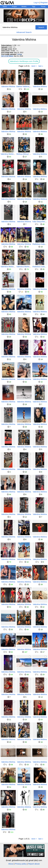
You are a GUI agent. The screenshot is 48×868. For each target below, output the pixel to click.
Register (44, 2)
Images (14, 7)
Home (5, 7)
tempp (20, 54)
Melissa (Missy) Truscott (26, 154)
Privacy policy (21, 864)
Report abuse (34, 864)
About (11, 864)
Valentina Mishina (8, 86)
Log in (36, 2)
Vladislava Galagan (40, 244)
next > (34, 66)
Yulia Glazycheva (39, 222)
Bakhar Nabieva (23, 86)
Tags (34, 7)
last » (41, 66)
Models (24, 7)
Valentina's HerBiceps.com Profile (24, 61)
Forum (43, 7)
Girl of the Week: (7, 56)
